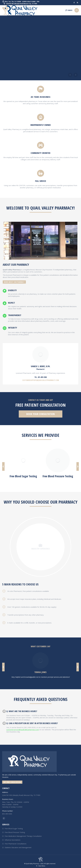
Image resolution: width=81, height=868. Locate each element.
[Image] (23, 460)
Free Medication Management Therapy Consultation (23, 836)
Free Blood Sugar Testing (14, 829)
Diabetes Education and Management (18, 847)
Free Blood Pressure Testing (15, 832)
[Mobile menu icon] (77, 10)
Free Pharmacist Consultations (16, 844)
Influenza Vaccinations (13, 840)
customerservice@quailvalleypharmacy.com (23, 730)
